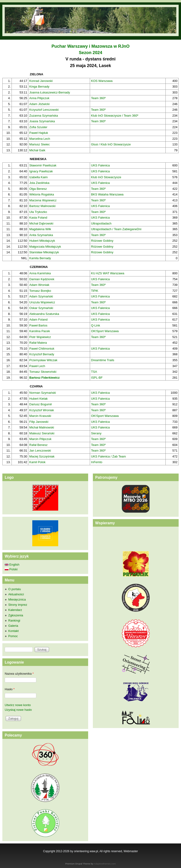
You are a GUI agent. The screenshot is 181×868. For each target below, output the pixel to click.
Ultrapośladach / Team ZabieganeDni (116, 229)
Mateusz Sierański (42, 433)
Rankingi (14, 620)
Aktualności (16, 594)
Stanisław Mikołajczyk (44, 252)
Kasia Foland (38, 218)
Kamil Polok (37, 462)
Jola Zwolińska (39, 183)
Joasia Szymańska (42, 121)
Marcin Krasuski (40, 416)
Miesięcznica (17, 599)
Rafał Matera (38, 343)
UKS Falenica (100, 165)
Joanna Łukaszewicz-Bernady (50, 92)
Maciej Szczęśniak (42, 456)
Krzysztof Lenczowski (44, 110)
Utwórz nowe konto (18, 705)
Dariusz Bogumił (40, 404)
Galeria (13, 626)
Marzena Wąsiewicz (43, 200)
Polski (11, 569)
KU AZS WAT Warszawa (108, 273)
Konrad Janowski (41, 81)
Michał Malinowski (42, 427)
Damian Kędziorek (42, 279)
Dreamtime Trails (103, 360)
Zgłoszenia (16, 615)
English (12, 565)
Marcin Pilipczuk (40, 439)
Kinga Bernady (39, 87)
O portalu (14, 589)
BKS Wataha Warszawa (107, 194)
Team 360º (98, 98)
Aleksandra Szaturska (44, 314)
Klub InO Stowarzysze (106, 177)
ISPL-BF (97, 378)
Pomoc (13, 636)
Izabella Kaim (38, 177)
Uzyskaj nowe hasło (18, 710)
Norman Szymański (43, 393)
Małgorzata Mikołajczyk (45, 247)
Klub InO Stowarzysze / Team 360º (115, 116)
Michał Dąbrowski (41, 223)
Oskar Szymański (41, 308)
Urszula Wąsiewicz (42, 302)
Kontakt (13, 631)
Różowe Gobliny (102, 241)
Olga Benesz (38, 189)
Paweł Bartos (38, 325)
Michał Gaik (37, 150)
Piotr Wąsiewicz (40, 337)
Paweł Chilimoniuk (42, 349)
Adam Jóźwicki (39, 104)
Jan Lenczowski (40, 451)
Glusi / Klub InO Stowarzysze (111, 144)
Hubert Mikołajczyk (42, 241)
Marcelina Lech (40, 139)
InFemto (97, 462)
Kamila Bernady (40, 258)
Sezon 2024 (90, 53)
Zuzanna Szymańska (43, 116)
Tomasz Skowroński (43, 372)
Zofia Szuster (38, 127)
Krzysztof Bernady (42, 354)
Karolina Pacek (39, 331)
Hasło (10, 689)
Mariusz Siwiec (39, 144)
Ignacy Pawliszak (41, 171)
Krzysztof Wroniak (42, 410)
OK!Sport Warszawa (105, 331)
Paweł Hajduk (39, 133)
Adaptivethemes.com (105, 864)
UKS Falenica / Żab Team (108, 456)
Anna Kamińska (40, 273)
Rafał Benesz (38, 445)
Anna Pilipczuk (39, 98)
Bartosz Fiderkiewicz (44, 378)
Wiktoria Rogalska (42, 194)
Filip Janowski (39, 422)
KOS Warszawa (102, 81)
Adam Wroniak (39, 285)
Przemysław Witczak (43, 360)
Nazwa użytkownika (19, 674)
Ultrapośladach (101, 223)
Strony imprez (18, 605)
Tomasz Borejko (40, 291)
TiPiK (95, 291)
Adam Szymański (41, 296)
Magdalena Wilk (40, 229)
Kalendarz (15, 610)
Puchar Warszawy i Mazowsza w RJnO (90, 46)
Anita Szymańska (41, 235)
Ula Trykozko (38, 212)
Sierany (96, 433)
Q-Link (95, 325)
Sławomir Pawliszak (43, 165)
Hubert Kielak (38, 399)
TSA (94, 372)
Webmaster (131, 851)
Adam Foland (38, 320)
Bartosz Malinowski (42, 206)
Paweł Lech (37, 366)
